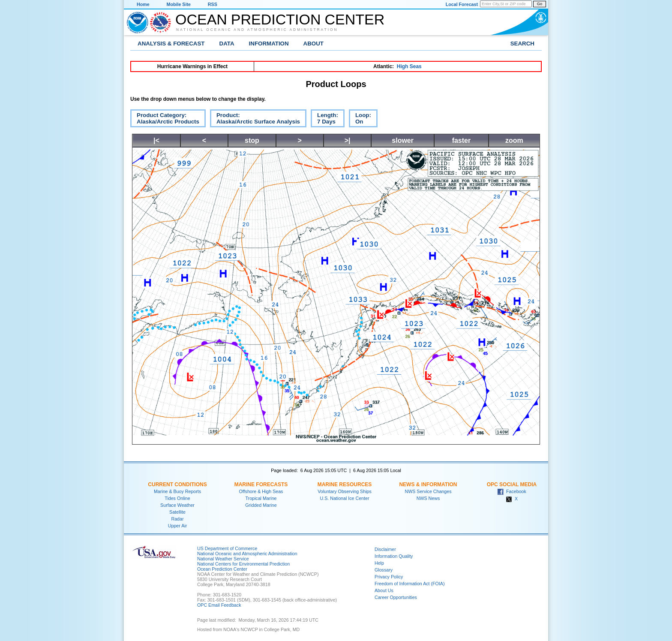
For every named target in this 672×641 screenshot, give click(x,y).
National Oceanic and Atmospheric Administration (257, 30)
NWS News (428, 498)
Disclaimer (385, 549)
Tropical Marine (261, 498)
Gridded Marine (261, 505)
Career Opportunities (396, 597)
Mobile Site (179, 4)
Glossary (384, 570)
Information (269, 44)
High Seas (409, 66)
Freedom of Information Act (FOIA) (409, 584)
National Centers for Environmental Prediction (243, 564)
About (313, 44)
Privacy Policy (389, 577)
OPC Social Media (512, 485)
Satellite (177, 512)
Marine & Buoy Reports (177, 491)
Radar (177, 519)
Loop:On (360, 120)
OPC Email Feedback (219, 605)
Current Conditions (177, 485)
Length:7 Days (324, 120)
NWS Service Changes (428, 491)
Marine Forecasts (261, 485)
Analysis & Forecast (171, 44)
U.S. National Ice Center (345, 498)
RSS (213, 4)
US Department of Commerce (227, 548)
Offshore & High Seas (261, 491)
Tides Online (177, 498)
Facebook (512, 491)
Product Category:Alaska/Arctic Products (165, 120)
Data (227, 44)
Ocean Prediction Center (280, 19)
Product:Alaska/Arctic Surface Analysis (255, 120)
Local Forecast (462, 4)
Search (522, 44)
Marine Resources (345, 485)
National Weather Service (223, 559)
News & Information (428, 485)
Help (379, 563)
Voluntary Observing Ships (345, 491)
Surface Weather (177, 505)
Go (540, 4)
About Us (384, 590)
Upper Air (177, 526)
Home (143, 4)
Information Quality (394, 556)
